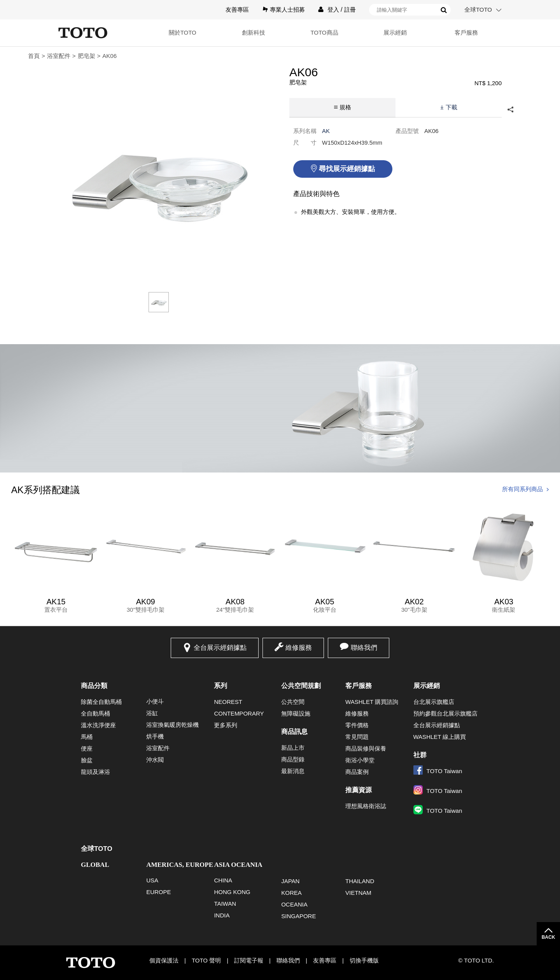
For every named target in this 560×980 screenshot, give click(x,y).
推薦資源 (359, 790)
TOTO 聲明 (206, 960)
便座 (87, 748)
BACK (549, 937)
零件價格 (357, 725)
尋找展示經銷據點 (347, 169)
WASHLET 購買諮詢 (372, 702)
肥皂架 (87, 56)
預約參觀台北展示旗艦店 (445, 713)
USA (152, 880)
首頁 (34, 56)
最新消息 (293, 771)
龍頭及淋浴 (95, 772)
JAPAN (290, 881)
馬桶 (87, 737)
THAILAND (360, 881)
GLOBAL (95, 865)
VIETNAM (358, 893)
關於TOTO (183, 32)
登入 (333, 10)
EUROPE (158, 892)
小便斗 (155, 701)
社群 (420, 755)
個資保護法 (164, 960)
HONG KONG (232, 892)
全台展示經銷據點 (220, 648)
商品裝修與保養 (366, 748)
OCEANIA (294, 904)
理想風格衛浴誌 (366, 806)
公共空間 (293, 702)
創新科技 (254, 32)
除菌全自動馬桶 (101, 702)
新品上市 (293, 748)
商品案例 (357, 772)
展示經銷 (395, 32)
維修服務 (299, 648)
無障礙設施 (296, 713)
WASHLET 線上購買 (440, 737)
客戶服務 (466, 32)
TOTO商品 (324, 32)
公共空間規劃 (301, 686)
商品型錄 (293, 759)
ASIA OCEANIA (238, 865)
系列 (220, 686)
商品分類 (94, 686)
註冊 (350, 10)
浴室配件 (59, 56)
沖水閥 (155, 760)
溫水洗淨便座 (98, 725)
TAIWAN (225, 904)
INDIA (222, 915)
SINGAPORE (298, 916)
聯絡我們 (364, 648)
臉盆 (87, 760)
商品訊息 (294, 732)
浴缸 (152, 713)
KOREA (291, 893)
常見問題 (357, 737)
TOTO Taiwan (438, 771)
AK (326, 131)
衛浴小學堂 (360, 760)
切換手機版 (364, 960)
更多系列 (226, 725)
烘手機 (155, 736)
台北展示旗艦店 (434, 702)
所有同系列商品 (522, 489)
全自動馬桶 (95, 713)
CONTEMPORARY (239, 713)
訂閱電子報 (249, 960)
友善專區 (237, 10)
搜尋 (444, 10)
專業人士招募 (287, 10)
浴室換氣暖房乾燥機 (172, 725)
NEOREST (228, 702)
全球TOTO (478, 10)
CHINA (223, 880)
